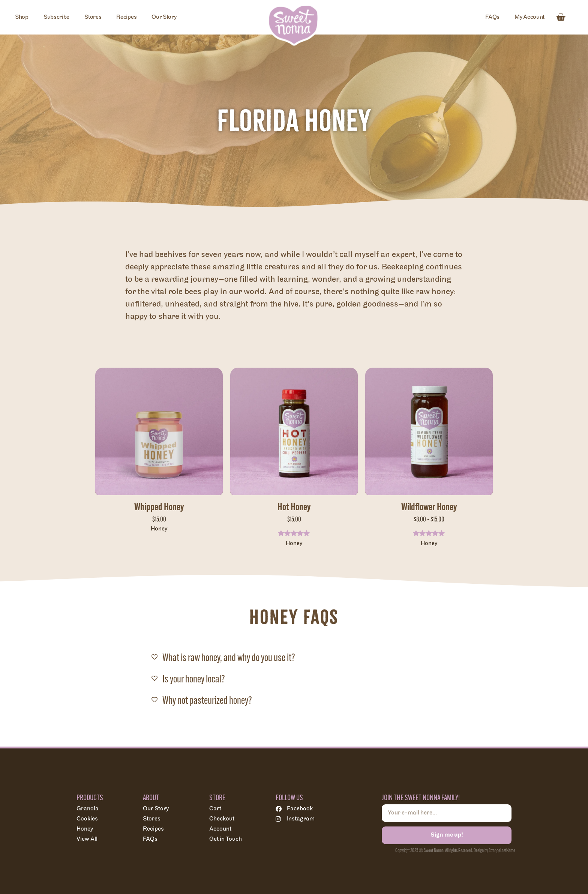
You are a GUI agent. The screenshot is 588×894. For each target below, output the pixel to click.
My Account (529, 17)
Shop (22, 17)
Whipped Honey (159, 507)
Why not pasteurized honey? (207, 700)
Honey (159, 529)
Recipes (126, 17)
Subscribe (56, 17)
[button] (294, 656)
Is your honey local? (194, 679)
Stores (93, 17)
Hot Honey (294, 507)
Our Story (164, 17)
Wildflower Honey (429, 507)
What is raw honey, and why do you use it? (229, 657)
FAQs (492, 17)
